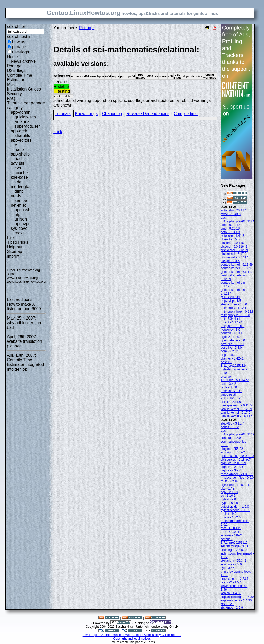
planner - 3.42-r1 (232, 358)
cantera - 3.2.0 (231, 438)
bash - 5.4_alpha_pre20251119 (237, 433)
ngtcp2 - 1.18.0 (231, 337)
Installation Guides (24, 89)
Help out (15, 247)
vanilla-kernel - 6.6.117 (236, 416)
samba (21, 201)
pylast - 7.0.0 (230, 499)
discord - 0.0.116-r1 (234, 247)
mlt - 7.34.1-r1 (230, 319)
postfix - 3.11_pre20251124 (234, 364)
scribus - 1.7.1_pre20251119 (234, 541)
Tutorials (63, 114)
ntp (18, 214)
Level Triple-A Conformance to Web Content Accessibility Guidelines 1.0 (132, 635)
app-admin (21, 112)
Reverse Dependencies (148, 114)
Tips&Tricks (18, 242)
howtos (19, 42)
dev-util (18, 163)
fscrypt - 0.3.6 (230, 261)
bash (19, 159)
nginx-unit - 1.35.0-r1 (235, 485)
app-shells (20, 154)
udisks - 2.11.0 (231, 402)
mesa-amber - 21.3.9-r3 (237, 474)
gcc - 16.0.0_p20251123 (237, 456)
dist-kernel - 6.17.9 (233, 254)
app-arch (19, 131)
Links (12, 238)
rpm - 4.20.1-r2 (231, 528)
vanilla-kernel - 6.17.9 (236, 413)
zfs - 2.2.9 (228, 604)
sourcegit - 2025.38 (234, 550)
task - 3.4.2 (228, 384)
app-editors (21, 140)
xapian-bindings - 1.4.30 (237, 597)
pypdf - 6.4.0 (229, 503)
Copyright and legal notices (132, 639)
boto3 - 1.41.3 (230, 232)
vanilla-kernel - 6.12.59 (236, 409)
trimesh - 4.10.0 (231, 391)
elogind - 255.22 (232, 449)
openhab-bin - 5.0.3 (234, 340)
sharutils (22, 136)
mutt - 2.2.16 (229, 481)
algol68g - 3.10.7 (232, 423)
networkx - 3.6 (230, 330)
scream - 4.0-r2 (231, 535)
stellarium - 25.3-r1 (234, 561)
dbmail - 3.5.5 (230, 239)
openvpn (23, 224)
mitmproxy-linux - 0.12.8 (237, 312)
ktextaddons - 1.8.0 (234, 304)
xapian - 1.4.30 (231, 593)
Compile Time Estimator (20, 78)
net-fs (16, 196)
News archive (23, 61)
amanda (22, 122)
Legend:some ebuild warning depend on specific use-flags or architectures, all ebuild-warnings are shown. (135, 76)
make (20, 233)
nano (19, 149)
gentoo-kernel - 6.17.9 (236, 268)
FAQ (11, 98)
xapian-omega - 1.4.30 (236, 600)
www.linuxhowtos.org (22, 278)
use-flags (20, 52)
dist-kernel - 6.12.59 (234, 250)
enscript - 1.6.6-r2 (233, 452)
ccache (21, 173)
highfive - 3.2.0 (231, 470)
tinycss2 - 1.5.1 (231, 582)
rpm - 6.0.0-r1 (230, 532)
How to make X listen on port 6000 (24, 307)
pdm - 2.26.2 (229, 351)
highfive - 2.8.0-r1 (233, 467)
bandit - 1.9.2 (230, 427)
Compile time (186, 114)
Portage (14, 66)
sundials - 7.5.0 (231, 564)
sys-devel (20, 228)
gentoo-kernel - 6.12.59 (237, 265)
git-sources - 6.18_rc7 (236, 460)
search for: (17, 26)
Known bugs (86, 114)
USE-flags (16, 71)
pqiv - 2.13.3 (229, 492)
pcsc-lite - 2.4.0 (231, 348)
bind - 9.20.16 (230, 229)
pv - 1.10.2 (228, 496)
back (58, 132)
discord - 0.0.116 (232, 243)
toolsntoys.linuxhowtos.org (26, 282)
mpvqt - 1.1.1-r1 (232, 322)
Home (13, 57)
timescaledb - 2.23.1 (235, 579)
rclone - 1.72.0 (231, 517)
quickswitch (25, 117)
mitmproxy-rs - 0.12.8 (235, 315)
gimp (19, 191)
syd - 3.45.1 (229, 568)
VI (17, 145)
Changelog (112, 114)
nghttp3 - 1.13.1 (232, 333)
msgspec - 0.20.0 (233, 326)
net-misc (19, 205)
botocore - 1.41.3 (232, 236)
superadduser (27, 126)
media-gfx (20, 187)
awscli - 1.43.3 (231, 214)
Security (14, 94)
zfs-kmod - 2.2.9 (232, 608)
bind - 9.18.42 (230, 225)
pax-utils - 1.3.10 (232, 344)
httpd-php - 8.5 (231, 301)
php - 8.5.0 (228, 355)
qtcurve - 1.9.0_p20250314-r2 (235, 378)
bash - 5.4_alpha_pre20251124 (237, 219)
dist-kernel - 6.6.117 (234, 257)
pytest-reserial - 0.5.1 (235, 510)
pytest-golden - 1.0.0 (235, 507)
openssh (23, 210)
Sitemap (15, 252)
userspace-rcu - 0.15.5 (236, 405)
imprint (13, 256)
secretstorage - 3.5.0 (235, 546)
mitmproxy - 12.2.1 (233, 308)
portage (19, 47)
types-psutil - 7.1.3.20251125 (231, 396)
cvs (18, 168)
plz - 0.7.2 (228, 488)
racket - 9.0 (228, 514)
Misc (11, 84)
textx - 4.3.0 (229, 387)
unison (21, 219)
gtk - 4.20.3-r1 (230, 297)
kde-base (19, 177)
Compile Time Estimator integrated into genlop (25, 365)
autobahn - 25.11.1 (234, 210)
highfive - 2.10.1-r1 (234, 463)
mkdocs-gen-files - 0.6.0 (237, 478)
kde (18, 182)
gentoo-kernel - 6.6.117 (237, 272)
